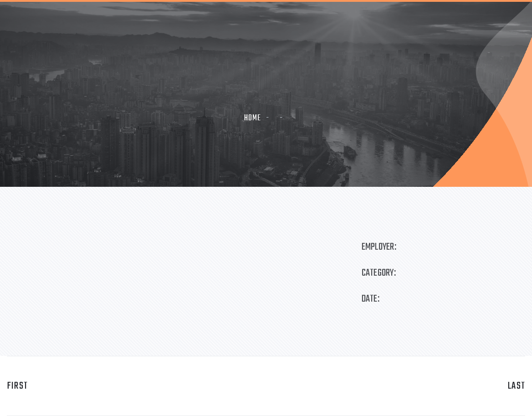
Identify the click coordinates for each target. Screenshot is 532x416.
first (17, 386)
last (517, 386)
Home (253, 118)
